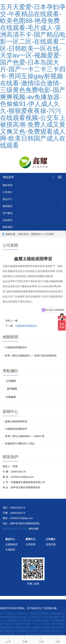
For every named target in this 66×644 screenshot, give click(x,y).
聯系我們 (8, 227)
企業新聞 (30, 544)
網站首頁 (8, 185)
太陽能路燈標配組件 (26, 326)
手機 (25, 639)
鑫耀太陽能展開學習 (16, 421)
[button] (62, 199)
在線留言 (8, 220)
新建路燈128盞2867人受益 (20, 443)
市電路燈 (10, 550)
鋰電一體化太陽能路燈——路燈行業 (25, 436)
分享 (8, 639)
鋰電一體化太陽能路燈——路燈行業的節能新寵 (31, 356)
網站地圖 (34, 529)
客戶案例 (8, 213)
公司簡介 (8, 192)
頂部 (58, 639)
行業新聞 (11, 397)
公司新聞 (48, 234)
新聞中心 (30, 539)
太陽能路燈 (11, 544)
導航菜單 (8, 177)
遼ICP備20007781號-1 (15, 529)
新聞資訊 (8, 206)
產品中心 (8, 199)
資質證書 (51, 544)
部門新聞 (12, 389)
